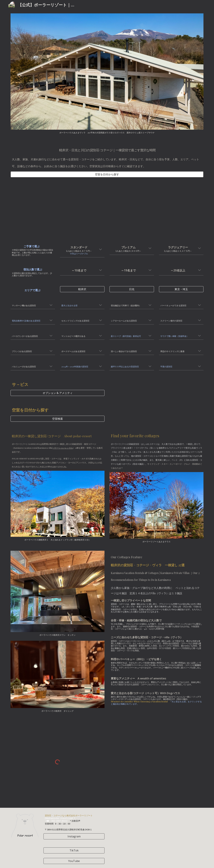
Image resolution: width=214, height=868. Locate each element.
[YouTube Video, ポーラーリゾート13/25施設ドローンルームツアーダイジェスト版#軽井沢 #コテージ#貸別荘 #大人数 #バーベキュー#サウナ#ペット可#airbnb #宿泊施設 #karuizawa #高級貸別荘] (58, 210)
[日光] (132, 289)
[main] (107, 157)
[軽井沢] (82, 289)
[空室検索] (58, 419)
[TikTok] (74, 850)
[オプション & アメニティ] (58, 393)
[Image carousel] (107, 74)
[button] (100, 250)
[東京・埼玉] (181, 289)
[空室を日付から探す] (107, 174)
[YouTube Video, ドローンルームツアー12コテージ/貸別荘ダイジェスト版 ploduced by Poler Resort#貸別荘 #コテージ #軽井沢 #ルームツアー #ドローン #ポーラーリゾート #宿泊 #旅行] (156, 210)
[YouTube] (74, 861)
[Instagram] (74, 836)
